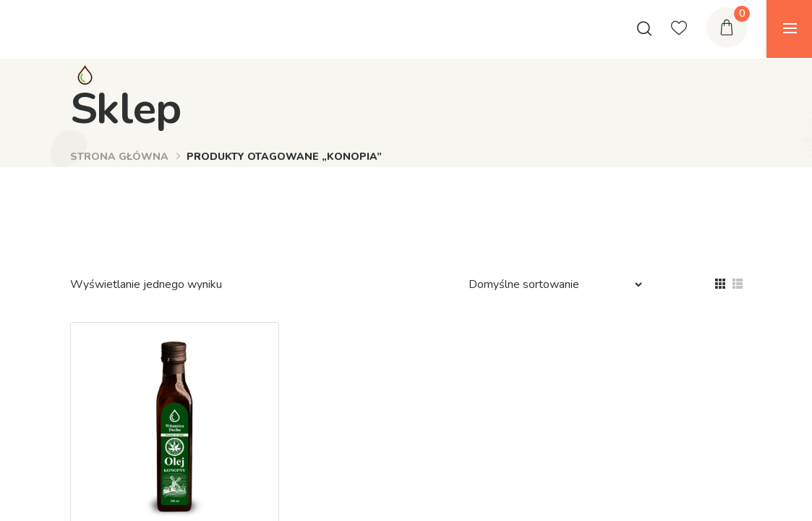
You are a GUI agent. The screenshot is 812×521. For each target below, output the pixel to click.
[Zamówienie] (548, 284)
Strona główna (119, 157)
